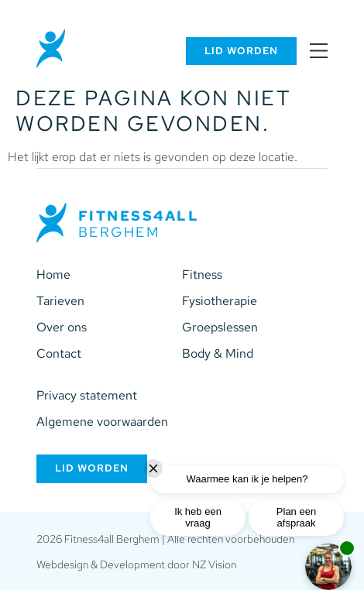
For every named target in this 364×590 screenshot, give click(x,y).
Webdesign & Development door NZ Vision (136, 564)
